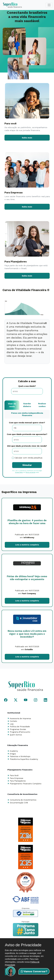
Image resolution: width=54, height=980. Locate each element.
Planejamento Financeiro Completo (26, 784)
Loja (12, 724)
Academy (14, 751)
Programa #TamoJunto (20, 732)
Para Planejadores (18, 781)
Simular (27, 465)
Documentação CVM (19, 803)
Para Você (14, 775)
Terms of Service (31, 472)
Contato (13, 721)
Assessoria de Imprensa (20, 719)
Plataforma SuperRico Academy (24, 759)
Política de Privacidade (20, 727)
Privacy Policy (19, 472)
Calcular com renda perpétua (28, 458)
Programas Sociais (18, 729)
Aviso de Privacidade (23, 945)
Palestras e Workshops (20, 756)
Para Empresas (17, 778)
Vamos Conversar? (34, 971)
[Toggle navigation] (49, 5)
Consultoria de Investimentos (23, 800)
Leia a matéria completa (27, 545)
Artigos (13, 754)
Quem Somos (16, 735)
